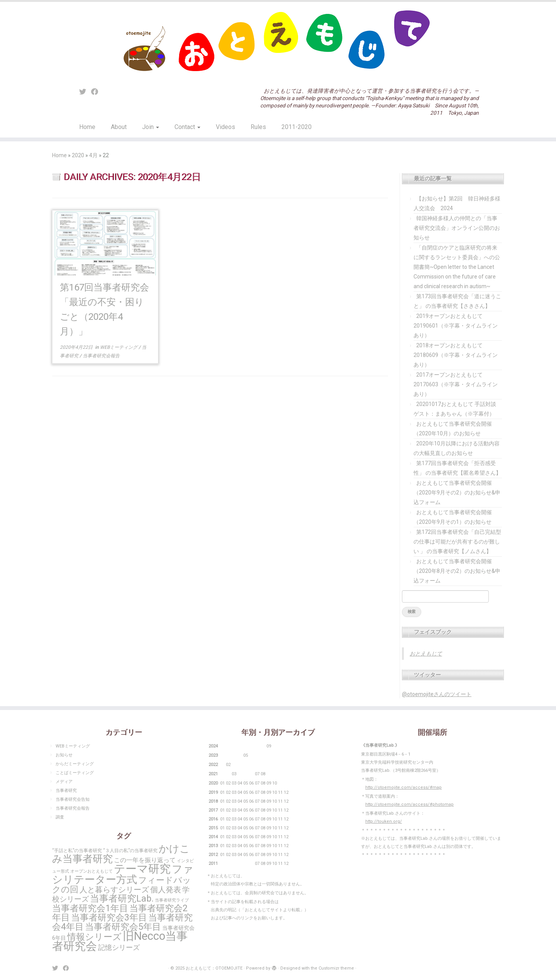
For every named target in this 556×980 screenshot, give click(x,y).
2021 (213, 774)
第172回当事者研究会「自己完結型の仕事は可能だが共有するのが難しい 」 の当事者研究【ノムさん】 (457, 542)
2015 (213, 828)
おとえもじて (426, 654)
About (119, 127)
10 (275, 783)
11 (280, 792)
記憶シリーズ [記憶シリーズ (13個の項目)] (119, 948)
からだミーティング (75, 764)
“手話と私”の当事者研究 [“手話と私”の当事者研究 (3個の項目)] (77, 851)
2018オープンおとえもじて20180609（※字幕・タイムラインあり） (456, 355)
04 (240, 783)
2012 (213, 855)
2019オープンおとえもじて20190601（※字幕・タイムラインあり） (456, 326)
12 (286, 792)
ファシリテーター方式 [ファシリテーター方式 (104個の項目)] (123, 874)
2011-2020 (297, 127)
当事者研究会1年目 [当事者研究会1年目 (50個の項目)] (90, 908)
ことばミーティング (75, 773)
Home (87, 127)
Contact (187, 127)
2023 (213, 755)
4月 (93, 155)
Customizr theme (336, 968)
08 (263, 774)
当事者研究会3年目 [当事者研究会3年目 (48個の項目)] (109, 918)
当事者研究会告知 (73, 799)
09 (269, 746)
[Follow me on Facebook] (97, 92)
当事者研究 (66, 791)
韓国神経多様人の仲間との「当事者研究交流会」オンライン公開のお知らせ (457, 228)
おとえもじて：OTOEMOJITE (214, 968)
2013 (213, 846)
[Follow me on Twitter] (85, 92)
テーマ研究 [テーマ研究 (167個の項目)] (142, 869)
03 (234, 774)
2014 (213, 837)
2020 (78, 155)
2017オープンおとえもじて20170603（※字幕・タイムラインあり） (456, 384)
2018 (213, 801)
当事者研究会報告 (101, 356)
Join (151, 127)
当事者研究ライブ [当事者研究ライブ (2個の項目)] (172, 900)
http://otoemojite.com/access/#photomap (409, 804)
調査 (60, 817)
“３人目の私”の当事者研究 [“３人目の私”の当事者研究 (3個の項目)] (130, 851)
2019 (213, 792)
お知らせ (64, 755)
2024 (213, 746)
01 (222, 783)
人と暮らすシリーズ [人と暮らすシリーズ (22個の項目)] (114, 890)
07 (257, 774)
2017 (213, 810)
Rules (258, 127)
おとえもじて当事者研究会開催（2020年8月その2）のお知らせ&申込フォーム (457, 571)
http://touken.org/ (384, 821)
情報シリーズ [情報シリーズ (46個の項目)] (94, 937)
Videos (225, 127)
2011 (213, 864)
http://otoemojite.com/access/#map (403, 787)
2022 (213, 765)
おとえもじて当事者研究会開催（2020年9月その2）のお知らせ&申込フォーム (457, 493)
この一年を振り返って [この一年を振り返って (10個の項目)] (145, 860)
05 (246, 755)
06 (251, 783)
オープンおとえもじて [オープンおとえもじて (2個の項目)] (92, 871)
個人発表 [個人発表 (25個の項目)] (166, 890)
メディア (64, 782)
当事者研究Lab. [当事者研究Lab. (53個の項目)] (122, 898)
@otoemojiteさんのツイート (437, 694)
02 (228, 765)
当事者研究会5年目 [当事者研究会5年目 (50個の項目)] (123, 927)
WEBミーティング (119, 347)
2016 (213, 819)
